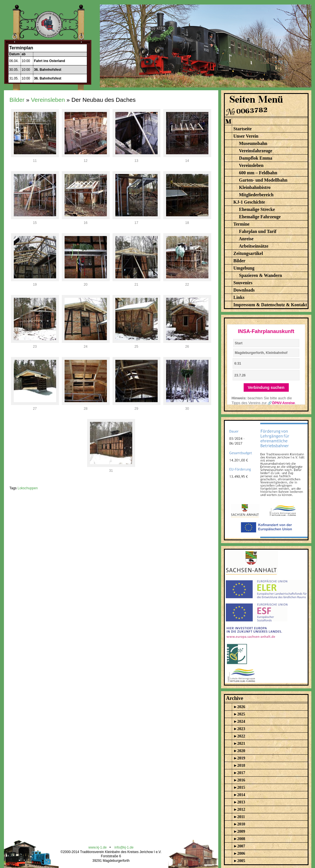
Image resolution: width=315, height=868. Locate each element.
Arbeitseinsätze (254, 246)
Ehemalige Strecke (257, 209)
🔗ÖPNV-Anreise (281, 403)
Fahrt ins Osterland (50, 61)
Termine (242, 224)
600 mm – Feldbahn (258, 173)
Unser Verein (246, 136)
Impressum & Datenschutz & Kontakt (270, 305)
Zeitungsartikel (248, 253)
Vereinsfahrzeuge (255, 151)
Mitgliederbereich (256, 195)
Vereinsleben (48, 100)
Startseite (243, 129)
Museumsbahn (253, 143)
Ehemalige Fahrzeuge (260, 217)
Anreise (246, 239)
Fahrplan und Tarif (258, 231)
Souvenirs (243, 283)
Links (239, 297)
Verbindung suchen (266, 387)
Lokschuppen (27, 488)
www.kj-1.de (98, 847)
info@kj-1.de (124, 847)
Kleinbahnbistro (255, 187)
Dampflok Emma (256, 158)
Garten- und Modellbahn (263, 180)
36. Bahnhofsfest (48, 70)
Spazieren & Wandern (261, 275)
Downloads (244, 290)
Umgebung (244, 268)
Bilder (17, 100)
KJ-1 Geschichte (249, 202)
